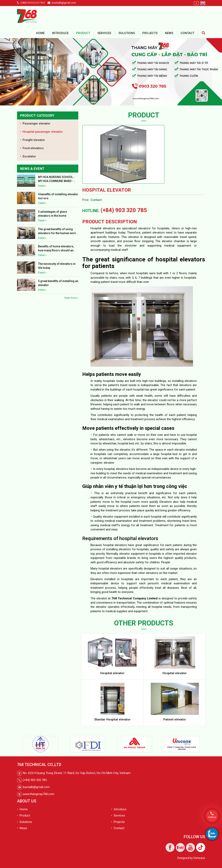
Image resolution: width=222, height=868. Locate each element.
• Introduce (119, 809)
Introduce (60, 33)
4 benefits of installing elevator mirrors (58, 196)
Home (40, 33)
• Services (118, 815)
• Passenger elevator (35, 123)
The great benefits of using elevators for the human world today (58, 231)
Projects (150, 33)
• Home (22, 809)
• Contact (118, 828)
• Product (24, 815)
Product (83, 33)
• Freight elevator (33, 140)
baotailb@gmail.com (64, 3)
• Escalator (28, 156)
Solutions (127, 33)
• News (22, 828)
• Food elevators (32, 148)
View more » (71, 298)
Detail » (42, 186)
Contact (187, 33)
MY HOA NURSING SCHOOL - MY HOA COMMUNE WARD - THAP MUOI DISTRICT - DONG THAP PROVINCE (57, 179)
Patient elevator (175, 719)
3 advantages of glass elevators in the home (53, 214)
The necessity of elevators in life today (57, 266)
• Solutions (25, 822)
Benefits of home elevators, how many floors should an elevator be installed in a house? (56, 249)
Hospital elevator (112, 673)
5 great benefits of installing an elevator (58, 283)
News (169, 33)
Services (104, 33)
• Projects (118, 822)
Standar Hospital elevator (112, 719)
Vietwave (199, 858)
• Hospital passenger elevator (41, 132)
